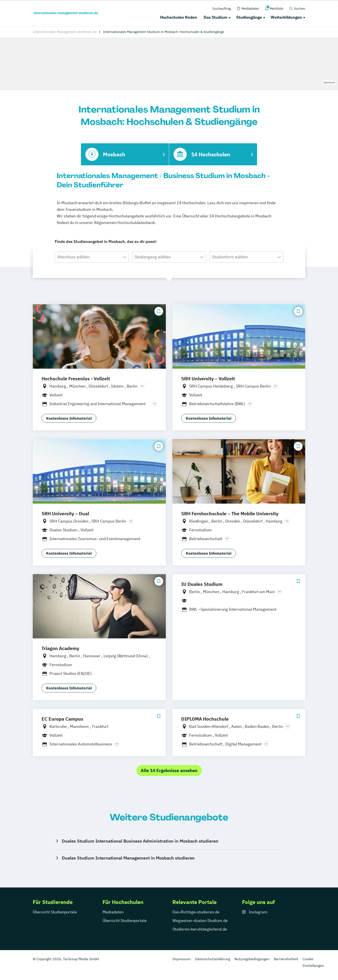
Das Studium (216, 17)
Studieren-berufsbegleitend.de (200, 929)
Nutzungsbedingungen (252, 959)
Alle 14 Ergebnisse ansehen (169, 770)
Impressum (182, 959)
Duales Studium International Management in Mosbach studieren (128, 858)
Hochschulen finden (179, 17)
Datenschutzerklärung (213, 959)
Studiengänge (249, 17)
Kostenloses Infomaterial (69, 418)
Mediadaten (113, 912)
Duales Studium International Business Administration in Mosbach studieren (140, 841)
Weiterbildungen (286, 17)
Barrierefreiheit (286, 959)
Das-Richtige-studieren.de (196, 912)
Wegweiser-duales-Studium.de (200, 921)
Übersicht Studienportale (55, 912)
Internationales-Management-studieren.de (65, 32)
